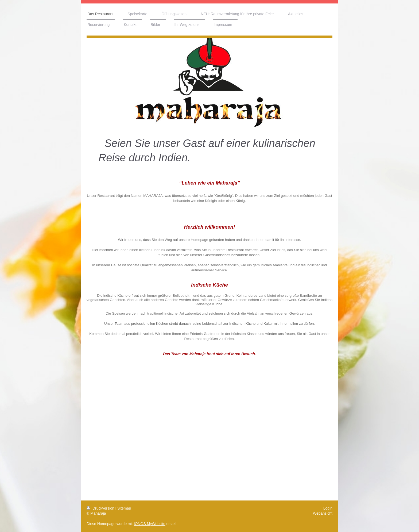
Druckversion (101, 508)
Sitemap (124, 508)
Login (328, 508)
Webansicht (323, 513)
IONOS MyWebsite (150, 524)
